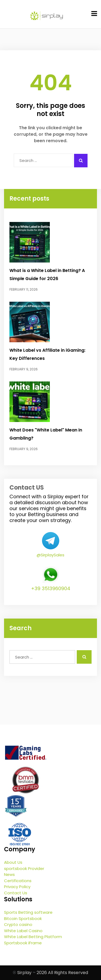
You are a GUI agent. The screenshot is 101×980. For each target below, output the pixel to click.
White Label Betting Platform (33, 937)
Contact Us (16, 893)
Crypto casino (18, 924)
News (9, 874)
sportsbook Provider (24, 868)
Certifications (18, 881)
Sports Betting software (28, 912)
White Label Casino (23, 931)
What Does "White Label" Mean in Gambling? (46, 434)
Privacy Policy (17, 887)
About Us (13, 862)
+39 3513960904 (51, 588)
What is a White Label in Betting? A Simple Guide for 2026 (47, 275)
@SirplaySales (50, 555)
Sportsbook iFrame (23, 943)
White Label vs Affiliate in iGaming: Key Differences (47, 354)
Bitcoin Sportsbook (23, 918)
